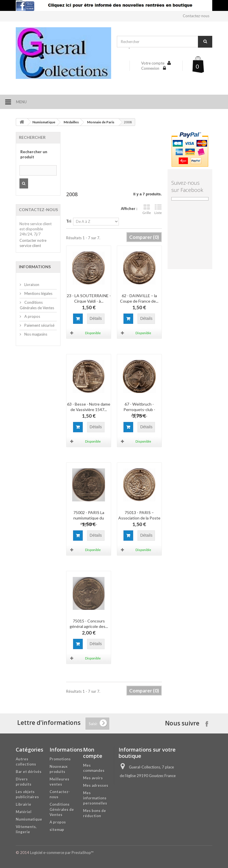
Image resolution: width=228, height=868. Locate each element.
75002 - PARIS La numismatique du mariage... (89, 518)
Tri (69, 221)
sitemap (57, 830)
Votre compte (153, 63)
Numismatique (44, 122)
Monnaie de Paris (101, 122)
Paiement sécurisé (39, 325)
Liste (158, 209)
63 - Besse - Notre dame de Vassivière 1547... (89, 407)
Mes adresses (96, 785)
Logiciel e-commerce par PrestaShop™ (62, 853)
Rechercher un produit (34, 154)
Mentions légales (38, 293)
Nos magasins (35, 334)
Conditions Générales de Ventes (62, 809)
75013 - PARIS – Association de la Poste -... (139, 518)
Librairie (23, 804)
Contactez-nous (196, 16)
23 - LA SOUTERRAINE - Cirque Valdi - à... (89, 298)
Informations (35, 267)
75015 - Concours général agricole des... (89, 624)
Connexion (151, 68)
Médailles (71, 122)
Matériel (24, 812)
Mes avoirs (93, 778)
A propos (32, 316)
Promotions (60, 759)
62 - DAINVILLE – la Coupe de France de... (139, 298)
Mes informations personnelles (95, 798)
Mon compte (93, 753)
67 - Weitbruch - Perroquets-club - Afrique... (139, 409)
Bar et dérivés (29, 772)
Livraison (31, 285)
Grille (147, 209)
